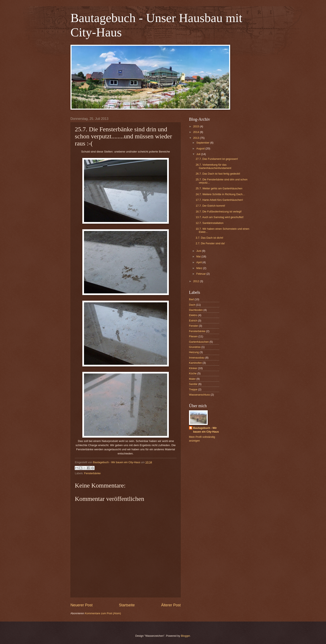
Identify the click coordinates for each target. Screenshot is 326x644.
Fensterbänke (92, 473)
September (203, 143)
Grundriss (195, 347)
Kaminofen (195, 363)
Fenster (194, 326)
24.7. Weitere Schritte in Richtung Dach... (220, 194)
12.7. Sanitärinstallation (210, 223)
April (199, 262)
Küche (193, 373)
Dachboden (196, 310)
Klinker (193, 368)
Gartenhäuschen (199, 342)
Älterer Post (171, 605)
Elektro (193, 315)
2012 (196, 281)
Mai (199, 256)
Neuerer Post (81, 605)
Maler (192, 379)
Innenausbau (197, 358)
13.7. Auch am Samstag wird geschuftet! (220, 217)
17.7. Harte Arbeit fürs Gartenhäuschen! (219, 200)
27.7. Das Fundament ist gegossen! (217, 159)
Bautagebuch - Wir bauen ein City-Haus (206, 430)
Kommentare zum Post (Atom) (103, 613)
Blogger (185, 636)
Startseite (127, 605)
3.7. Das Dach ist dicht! (209, 238)
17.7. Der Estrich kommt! (210, 206)
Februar (201, 274)
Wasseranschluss (199, 395)
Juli (199, 154)
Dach (192, 305)
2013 (196, 138)
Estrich (193, 321)
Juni (199, 251)
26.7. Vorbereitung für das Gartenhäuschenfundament (213, 166)
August (201, 148)
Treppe (193, 389)
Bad (191, 299)
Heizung (194, 352)
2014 (196, 132)
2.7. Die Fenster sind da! (210, 243)
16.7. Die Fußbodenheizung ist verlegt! (219, 212)
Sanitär (193, 384)
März (200, 268)
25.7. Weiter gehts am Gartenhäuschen (219, 188)
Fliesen (193, 336)
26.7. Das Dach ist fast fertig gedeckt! (218, 174)
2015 (196, 126)
